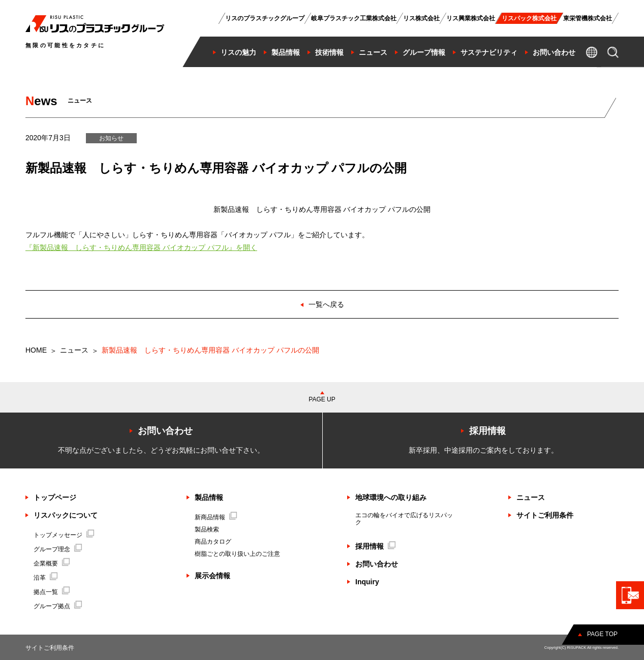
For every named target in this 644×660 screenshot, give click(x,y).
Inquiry (367, 582)
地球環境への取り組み (391, 497)
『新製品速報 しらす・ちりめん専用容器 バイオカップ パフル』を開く (141, 247)
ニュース (74, 350)
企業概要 (52, 563)
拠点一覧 (52, 592)
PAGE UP (322, 399)
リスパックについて (66, 515)
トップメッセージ (64, 535)
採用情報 (376, 546)
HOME (36, 350)
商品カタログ (213, 542)
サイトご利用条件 (545, 515)
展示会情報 (212, 576)
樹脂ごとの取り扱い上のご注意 (237, 554)
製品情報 (209, 497)
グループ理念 (58, 549)
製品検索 (207, 529)
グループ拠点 (58, 606)
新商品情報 (216, 517)
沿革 (46, 578)
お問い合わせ (377, 564)
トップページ (55, 497)
